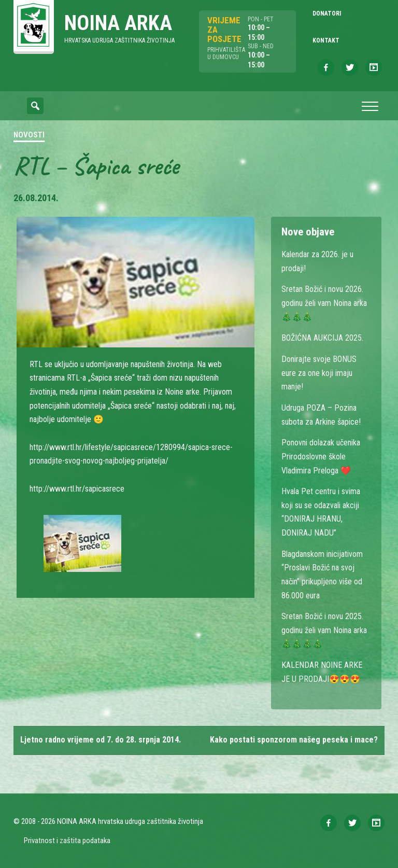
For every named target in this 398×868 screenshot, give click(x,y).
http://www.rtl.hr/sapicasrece (77, 489)
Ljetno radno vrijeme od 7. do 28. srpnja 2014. (101, 740)
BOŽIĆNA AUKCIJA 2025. (322, 338)
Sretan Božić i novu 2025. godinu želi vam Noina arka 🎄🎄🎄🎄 (324, 630)
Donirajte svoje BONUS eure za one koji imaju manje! (319, 373)
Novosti (29, 135)
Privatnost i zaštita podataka (67, 841)
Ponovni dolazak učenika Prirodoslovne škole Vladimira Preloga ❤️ (321, 456)
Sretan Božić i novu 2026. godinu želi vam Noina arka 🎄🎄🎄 (324, 303)
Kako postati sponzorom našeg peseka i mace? (294, 740)
